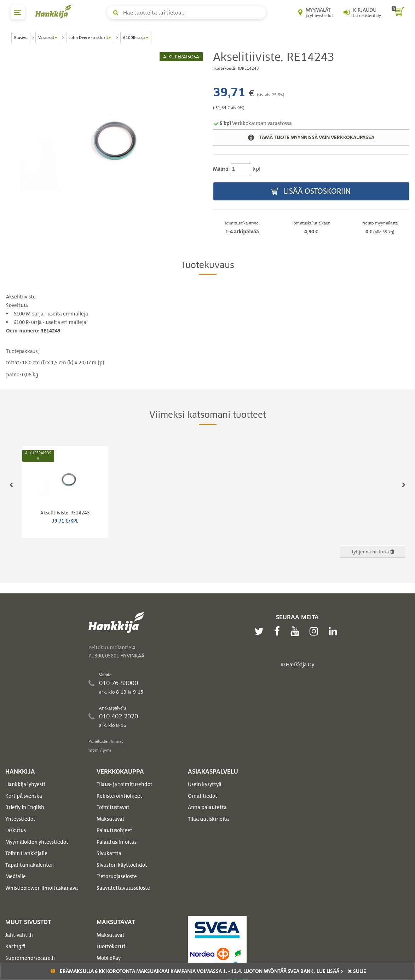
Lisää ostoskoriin (311, 191)
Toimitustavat (113, 807)
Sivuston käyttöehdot (122, 865)
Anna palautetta (207, 807)
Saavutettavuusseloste (123, 888)
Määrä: (221, 169)
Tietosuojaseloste (117, 876)
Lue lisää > (330, 971)
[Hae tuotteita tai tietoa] (186, 12)
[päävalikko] (18, 12)
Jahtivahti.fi (19, 935)
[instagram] (316, 631)
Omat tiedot (203, 796)
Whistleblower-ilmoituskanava (42, 888)
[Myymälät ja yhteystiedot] (316, 12)
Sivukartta (109, 853)
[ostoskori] (398, 12)
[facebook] (279, 631)
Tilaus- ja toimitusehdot (125, 784)
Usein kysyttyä (205, 784)
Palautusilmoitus (117, 842)
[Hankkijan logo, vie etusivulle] (55, 11)
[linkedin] (335, 631)
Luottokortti (111, 946)
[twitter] (261, 631)
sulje (357, 971)
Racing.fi (15, 946)
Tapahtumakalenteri (30, 865)
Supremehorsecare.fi (30, 958)
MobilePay (109, 958)
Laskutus (16, 830)
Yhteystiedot (20, 819)
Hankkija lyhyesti (25, 784)
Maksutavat (111, 819)
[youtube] (296, 631)
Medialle (16, 876)
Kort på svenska (24, 796)
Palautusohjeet (114, 830)
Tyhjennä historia (373, 551)
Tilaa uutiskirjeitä (208, 819)
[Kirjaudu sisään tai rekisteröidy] (362, 12)
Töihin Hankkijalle (26, 853)
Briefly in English (25, 807)
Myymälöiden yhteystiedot (37, 842)
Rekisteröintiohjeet (119, 796)
